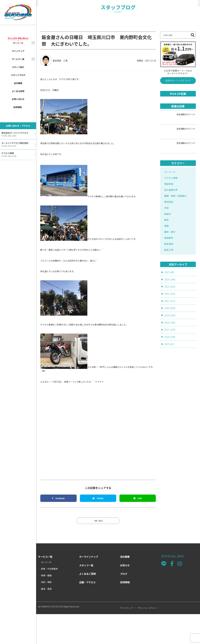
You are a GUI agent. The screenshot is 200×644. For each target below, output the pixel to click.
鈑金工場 (169, 286)
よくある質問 (18, 91)
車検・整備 (46, 605)
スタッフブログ (18, 75)
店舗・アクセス (87, 612)
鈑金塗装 (169, 280)
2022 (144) (170, 331)
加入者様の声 (171, 222)
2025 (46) (170, 309)
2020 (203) (170, 345)
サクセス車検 (171, 209)
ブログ (124, 604)
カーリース (170, 203)
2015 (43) (170, 382)
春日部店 (169, 235)
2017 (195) (170, 367)
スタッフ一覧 (86, 595)
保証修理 (169, 215)
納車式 (168, 248)
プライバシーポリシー (147, 638)
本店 (167, 241)
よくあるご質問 (87, 604)
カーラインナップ (89, 587)
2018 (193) (170, 360)
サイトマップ (126, 638)
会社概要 (18, 83)
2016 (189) (170, 375)
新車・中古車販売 (49, 599)
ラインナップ (18, 51)
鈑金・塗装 (46, 618)
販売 (167, 254)
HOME (41, 3)
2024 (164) (170, 316)
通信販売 (169, 273)
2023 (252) (170, 324)
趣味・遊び (74, 3)
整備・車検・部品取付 (176, 228)
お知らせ (125, 595)
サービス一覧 (18, 59)
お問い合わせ (18, 99)
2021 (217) (170, 338)
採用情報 (17, 107)
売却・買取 (46, 612)
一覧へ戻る (98, 550)
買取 (167, 260)
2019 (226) (170, 353)
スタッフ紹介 (18, 67)
